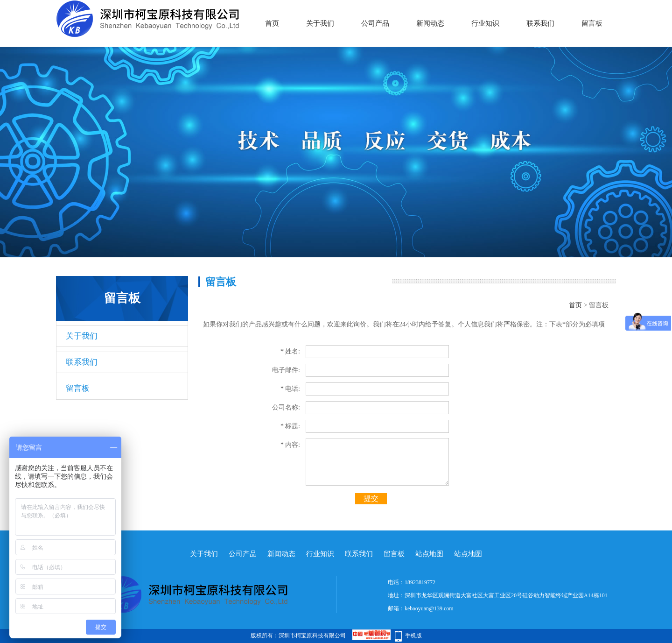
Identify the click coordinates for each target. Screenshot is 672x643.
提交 (371, 498)
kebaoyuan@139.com (429, 608)
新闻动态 (430, 23)
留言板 (592, 23)
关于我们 (320, 23)
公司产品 (375, 23)
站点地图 (429, 554)
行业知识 (485, 23)
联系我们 (540, 23)
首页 (272, 23)
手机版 (413, 636)
